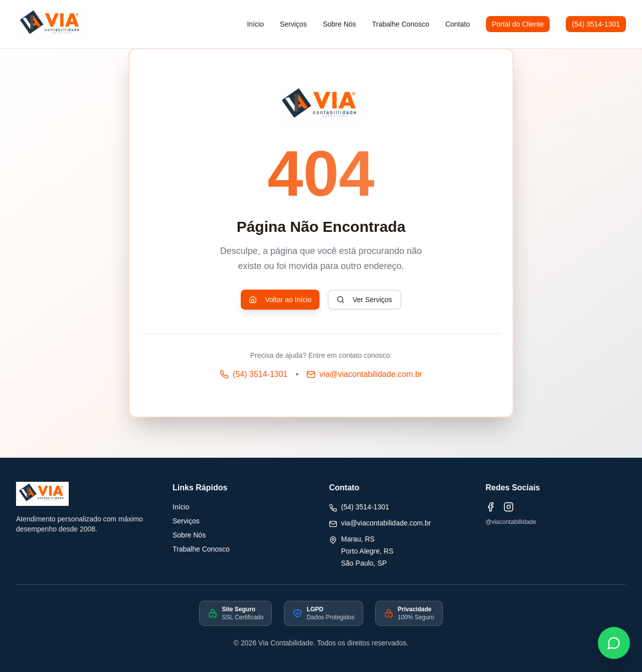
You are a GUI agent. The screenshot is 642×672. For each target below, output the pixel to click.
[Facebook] (491, 507)
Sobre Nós (189, 535)
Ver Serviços (364, 300)
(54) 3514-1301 (596, 24)
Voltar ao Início (280, 300)
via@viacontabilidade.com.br (386, 523)
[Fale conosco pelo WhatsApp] (614, 644)
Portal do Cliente (518, 24)
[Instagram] (509, 507)
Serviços (293, 24)
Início (181, 507)
